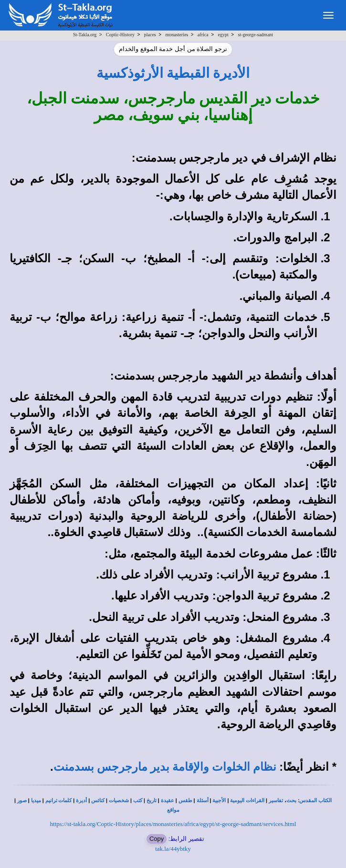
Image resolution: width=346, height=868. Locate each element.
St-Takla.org (85, 35)
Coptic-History (120, 35)
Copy (157, 839)
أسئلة (203, 801)
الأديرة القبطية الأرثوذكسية (173, 73)
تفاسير (276, 801)
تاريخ (152, 801)
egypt (223, 35)
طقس (185, 801)
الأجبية (219, 801)
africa (203, 35)
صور (22, 801)
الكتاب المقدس (315, 801)
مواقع (173, 810)
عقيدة (168, 801)
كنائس (98, 801)
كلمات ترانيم (59, 801)
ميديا (36, 801)
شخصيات (119, 801)
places (150, 35)
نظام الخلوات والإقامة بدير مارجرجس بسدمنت (165, 767)
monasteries (177, 35)
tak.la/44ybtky (173, 849)
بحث (291, 801)
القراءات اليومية (247, 801)
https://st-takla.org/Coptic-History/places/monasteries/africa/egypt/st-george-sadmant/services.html (173, 824)
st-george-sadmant (255, 35)
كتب (138, 801)
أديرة (81, 801)
